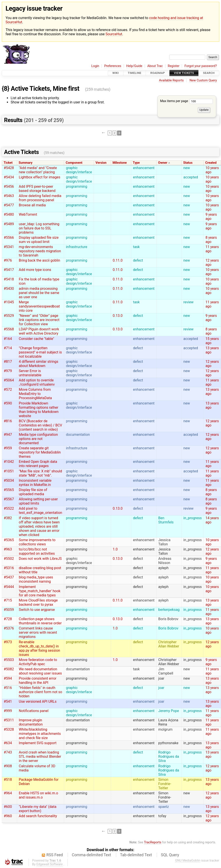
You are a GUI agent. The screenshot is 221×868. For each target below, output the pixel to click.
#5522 (9, 508)
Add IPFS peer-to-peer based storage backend (37, 189)
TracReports (153, 842)
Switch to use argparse (37, 610)
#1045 (9, 302)
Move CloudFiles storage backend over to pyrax (38, 602)
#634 (8, 743)
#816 (8, 421)
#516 (8, 688)
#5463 (9, 196)
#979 (8, 371)
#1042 (9, 462)
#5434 (9, 177)
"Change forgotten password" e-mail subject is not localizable (40, 352)
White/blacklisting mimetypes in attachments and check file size (40, 734)
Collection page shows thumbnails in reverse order (40, 621)
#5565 (9, 490)
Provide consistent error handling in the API (38, 681)
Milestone (120, 163)
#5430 (9, 289)
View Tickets (184, 73)
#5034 (9, 480)
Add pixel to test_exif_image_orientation (41, 511)
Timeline (135, 73)
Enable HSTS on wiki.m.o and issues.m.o (38, 795)
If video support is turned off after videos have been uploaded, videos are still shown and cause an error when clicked (39, 526)
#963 (8, 549)
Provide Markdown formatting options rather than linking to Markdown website (39, 410)
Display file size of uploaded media (33, 492)
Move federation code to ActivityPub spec (38, 662)
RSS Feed (55, 855)
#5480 (9, 214)
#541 (8, 701)
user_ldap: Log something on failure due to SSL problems (39, 228)
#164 (8, 339)
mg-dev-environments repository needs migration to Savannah (40, 251)
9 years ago (211, 217)
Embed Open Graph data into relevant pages (38, 464)
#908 (8, 766)
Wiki (116, 73)
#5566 (9, 238)
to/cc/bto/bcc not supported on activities (37, 551)
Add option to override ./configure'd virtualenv (37, 382)
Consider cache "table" (37, 339)
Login (95, 66)
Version (101, 163)
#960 (8, 816)
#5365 (9, 540)
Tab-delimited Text (136, 855)
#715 (8, 600)
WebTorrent (28, 214)
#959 (8, 448)
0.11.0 (118, 260)
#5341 (9, 247)
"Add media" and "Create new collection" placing (38, 170)
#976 (8, 260)
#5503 (9, 660)
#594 (8, 678)
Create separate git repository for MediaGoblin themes (40, 452)
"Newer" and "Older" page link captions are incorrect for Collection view (39, 320)
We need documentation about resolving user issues (40, 671)
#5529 (9, 316)
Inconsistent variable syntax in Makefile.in (35, 483)
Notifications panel (34, 711)
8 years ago (211, 240)
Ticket (8, 163)
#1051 (9, 471)
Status (188, 163)
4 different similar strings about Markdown (39, 364)
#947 (8, 435)
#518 (8, 780)
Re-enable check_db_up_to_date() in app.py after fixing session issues (39, 648)
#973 (8, 642)
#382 (8, 518)
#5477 (9, 205)
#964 (8, 793)
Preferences (113, 66)
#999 (8, 711)
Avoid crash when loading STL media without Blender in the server (40, 757)
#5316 (9, 568)
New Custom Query (203, 80)
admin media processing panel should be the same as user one (39, 293)
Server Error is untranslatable (30, 373)
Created (211, 163)
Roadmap (158, 73)
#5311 (9, 720)
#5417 (9, 270)
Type (136, 163)
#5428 (9, 168)
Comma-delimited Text (91, 855)
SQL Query (170, 855)
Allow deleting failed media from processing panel (40, 198)
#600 (8, 807)
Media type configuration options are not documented (38, 439)
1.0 (115, 549)
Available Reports (171, 80)
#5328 (9, 729)
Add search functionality (38, 816)
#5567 (9, 499)
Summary (25, 163)
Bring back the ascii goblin (40, 260)
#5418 (9, 279)
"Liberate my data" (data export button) (38, 809)
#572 (8, 390)
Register (174, 66)
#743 (8, 752)
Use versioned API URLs (38, 701)
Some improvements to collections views (37, 542)
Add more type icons (35, 270)
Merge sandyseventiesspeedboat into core (39, 306)
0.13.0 (118, 316)
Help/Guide (134, 66)
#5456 (9, 186)
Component (74, 163)
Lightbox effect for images (40, 177)
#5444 (9, 587)
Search (209, 73)
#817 (8, 362)
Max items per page (186, 101)
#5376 (9, 628)
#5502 (9, 559)
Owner (163, 163)
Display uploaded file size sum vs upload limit (39, 240)
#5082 (9, 669)
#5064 (9, 380)
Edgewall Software (50, 864)
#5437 (9, 577)
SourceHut (114, 34)
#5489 (9, 224)
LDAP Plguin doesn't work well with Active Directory (39, 331)
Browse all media (32, 205)
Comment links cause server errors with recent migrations (38, 632)
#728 (8, 619)
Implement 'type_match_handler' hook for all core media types (40, 591)
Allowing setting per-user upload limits (38, 501)
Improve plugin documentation (31, 722)
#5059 (9, 610)
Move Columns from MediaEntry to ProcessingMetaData (35, 394)
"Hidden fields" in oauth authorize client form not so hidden (41, 692)
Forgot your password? (201, 66)
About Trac (155, 66)
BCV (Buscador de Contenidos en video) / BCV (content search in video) (40, 425)
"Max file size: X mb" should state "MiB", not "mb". (40, 473)
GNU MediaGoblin (188, 861)
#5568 (9, 329)
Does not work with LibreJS (40, 559)
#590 (8, 403)
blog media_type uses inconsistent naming (36, 579)
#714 (8, 348)
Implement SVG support (38, 743)
